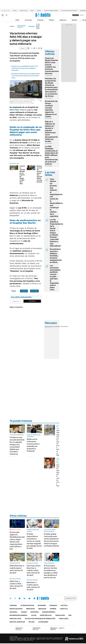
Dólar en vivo (24, 11)
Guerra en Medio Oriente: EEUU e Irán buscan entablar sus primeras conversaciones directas (52, 66)
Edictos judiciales (17, 622)
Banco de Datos (16, 609)
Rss (70, 615)
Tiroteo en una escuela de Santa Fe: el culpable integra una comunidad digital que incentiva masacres (17, 446)
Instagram (20, 598)
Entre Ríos (14, 110)
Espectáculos (46, 615)
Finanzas (40, 20)
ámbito (12, 26)
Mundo (24, 612)
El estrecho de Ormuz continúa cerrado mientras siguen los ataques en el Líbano (51, 109)
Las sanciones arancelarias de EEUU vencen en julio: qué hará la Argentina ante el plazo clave (55, 278)
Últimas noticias (27, 605)
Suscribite (32, 301)
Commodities (59, 327)
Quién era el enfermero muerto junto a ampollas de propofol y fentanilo (33, 445)
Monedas (48, 327)
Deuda (39, 11)
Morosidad (83, 11)
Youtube (29, 598)
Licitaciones (43, 622)
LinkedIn (25, 598)
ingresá (82, 15)
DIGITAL (20, 629)
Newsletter (82, 20)
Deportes (35, 612)
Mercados (30, 609)
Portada (13, 605)
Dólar (18, 20)
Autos (34, 615)
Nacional (14, 612)
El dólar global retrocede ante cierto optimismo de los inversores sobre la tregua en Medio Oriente (51, 540)
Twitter (11, 598)
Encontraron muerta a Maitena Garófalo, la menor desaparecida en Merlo (56, 256)
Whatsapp (34, 598)
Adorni (15, 11)
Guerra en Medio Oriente (51, 11)
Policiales (32, 26)
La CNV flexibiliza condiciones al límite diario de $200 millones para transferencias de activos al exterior (51, 155)
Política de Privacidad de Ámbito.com (40, 619)
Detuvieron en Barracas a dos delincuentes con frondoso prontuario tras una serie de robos (26, 76)
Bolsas (53, 327)
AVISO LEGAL (64, 619)
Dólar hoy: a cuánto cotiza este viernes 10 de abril (16, 585)
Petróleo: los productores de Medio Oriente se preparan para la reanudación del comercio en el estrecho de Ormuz (51, 87)
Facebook (15, 598)
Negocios (63, 20)
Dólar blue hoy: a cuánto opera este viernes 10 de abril (17, 569)
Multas (32, 622)
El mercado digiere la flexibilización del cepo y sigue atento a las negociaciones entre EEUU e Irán (17, 541)
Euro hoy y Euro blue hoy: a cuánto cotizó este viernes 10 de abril (34, 570)
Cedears (65, 327)
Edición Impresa (49, 612)
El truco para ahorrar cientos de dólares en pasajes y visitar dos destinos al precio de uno (51, 572)
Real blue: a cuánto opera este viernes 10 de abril (33, 586)
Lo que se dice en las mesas (69, 11)
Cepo (32, 11)
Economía (28, 20)
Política (52, 20)
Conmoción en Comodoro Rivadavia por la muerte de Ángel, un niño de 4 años (23, 175)
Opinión (74, 20)
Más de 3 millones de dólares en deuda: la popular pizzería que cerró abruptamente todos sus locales (51, 131)
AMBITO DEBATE (57, 629)
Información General (22, 26)
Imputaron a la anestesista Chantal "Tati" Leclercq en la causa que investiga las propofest (25, 68)
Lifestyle (64, 609)
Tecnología (60, 615)
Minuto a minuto (16, 530)
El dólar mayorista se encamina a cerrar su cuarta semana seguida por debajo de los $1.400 (34, 541)
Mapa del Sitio (15, 619)
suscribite (76, 15)
